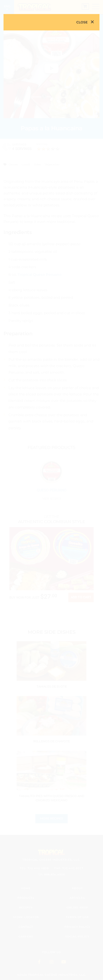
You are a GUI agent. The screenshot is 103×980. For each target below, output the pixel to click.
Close (82, 22)
